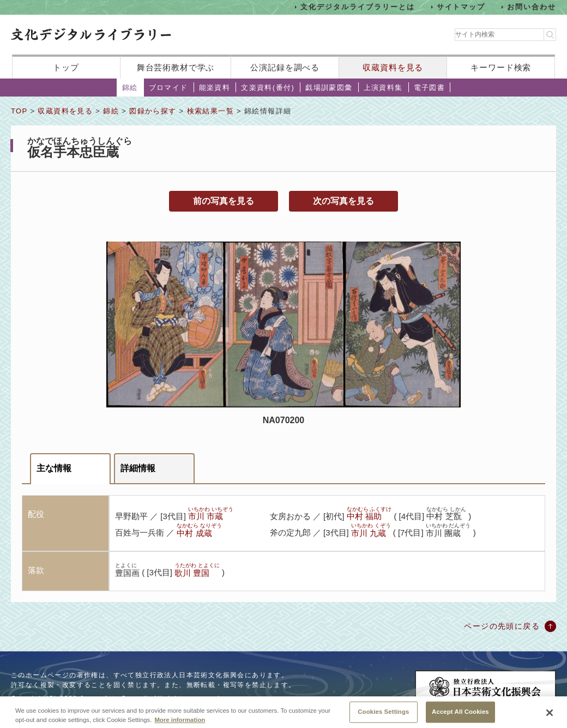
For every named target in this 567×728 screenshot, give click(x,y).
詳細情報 (138, 468)
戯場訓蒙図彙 (329, 88)
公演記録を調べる (285, 67)
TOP (19, 111)
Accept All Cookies (460, 717)
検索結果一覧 (210, 111)
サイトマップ (461, 7)
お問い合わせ (532, 7)
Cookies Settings (383, 717)
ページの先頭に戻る (502, 626)
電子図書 (430, 88)
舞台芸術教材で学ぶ (176, 67)
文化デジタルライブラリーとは (357, 7)
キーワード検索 (501, 67)
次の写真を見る (343, 201)
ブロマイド (168, 88)
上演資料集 (383, 88)
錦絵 (130, 88)
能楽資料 (215, 88)
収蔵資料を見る (393, 67)
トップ (66, 67)
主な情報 (54, 468)
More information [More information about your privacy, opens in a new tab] (180, 725)
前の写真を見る (224, 201)
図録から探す (153, 111)
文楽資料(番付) (268, 88)
